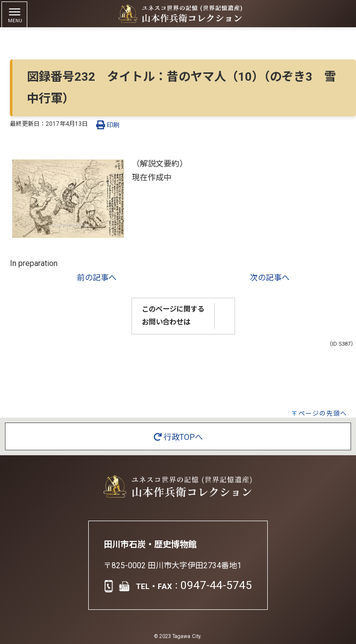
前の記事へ (97, 278)
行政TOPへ (178, 437)
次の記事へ (270, 278)
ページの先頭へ (323, 413)
